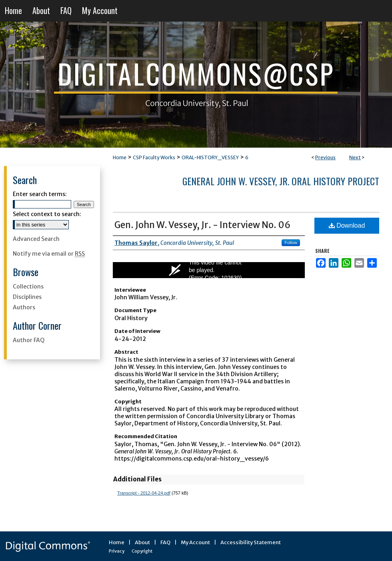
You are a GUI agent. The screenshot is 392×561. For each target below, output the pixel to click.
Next (355, 157)
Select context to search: (47, 214)
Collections (28, 287)
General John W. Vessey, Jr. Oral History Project (281, 181)
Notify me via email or (49, 254)
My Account (195, 542)
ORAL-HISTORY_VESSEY (210, 157)
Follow (291, 242)
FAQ (165, 542)
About (142, 542)
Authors (24, 307)
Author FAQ (29, 340)
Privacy (117, 551)
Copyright (142, 551)
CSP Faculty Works (154, 157)
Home (120, 157)
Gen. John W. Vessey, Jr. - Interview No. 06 (202, 225)
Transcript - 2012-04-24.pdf (144, 493)
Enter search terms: (40, 194)
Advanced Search (36, 239)
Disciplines (27, 297)
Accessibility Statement (251, 542)
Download (347, 225)
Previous (325, 157)
